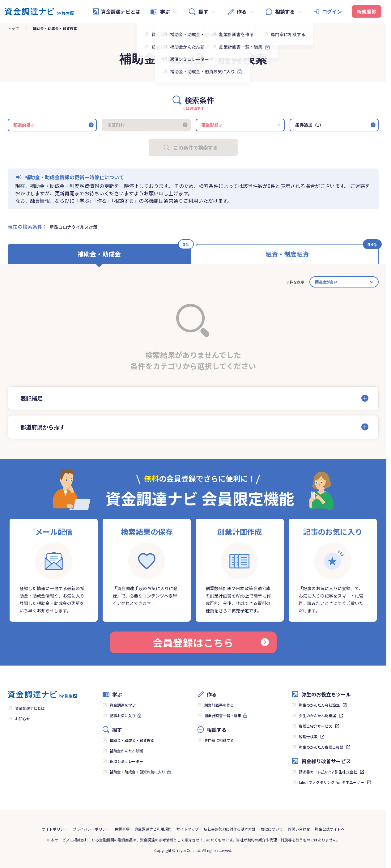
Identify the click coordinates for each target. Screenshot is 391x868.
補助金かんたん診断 (126, 751)
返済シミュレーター (126, 761)
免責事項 (122, 829)
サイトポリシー (55, 829)
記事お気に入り (123, 715)
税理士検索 (308, 736)
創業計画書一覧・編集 (223, 715)
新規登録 (367, 11)
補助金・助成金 (99, 254)
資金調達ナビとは (116, 11)
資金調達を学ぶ (123, 705)
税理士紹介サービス (316, 726)
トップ (13, 28)
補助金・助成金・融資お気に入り (138, 772)
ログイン (332, 11)
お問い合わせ (299, 829)
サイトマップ (188, 829)
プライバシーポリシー (91, 829)
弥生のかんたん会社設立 (319, 705)
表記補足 (32, 398)
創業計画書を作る (219, 705)
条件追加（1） (309, 125)
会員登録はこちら (211, 642)
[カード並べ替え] (344, 282)
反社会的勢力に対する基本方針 (230, 829)
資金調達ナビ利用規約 (153, 829)
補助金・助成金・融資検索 (132, 740)
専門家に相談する (219, 740)
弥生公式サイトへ (330, 829)
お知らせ (23, 719)
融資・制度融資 (287, 254)
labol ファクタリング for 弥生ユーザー (331, 782)
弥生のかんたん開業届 (317, 715)
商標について (272, 829)
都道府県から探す (43, 427)
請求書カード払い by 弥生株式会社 (328, 772)
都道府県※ (24, 125)
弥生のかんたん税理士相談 (321, 747)
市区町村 (116, 125)
